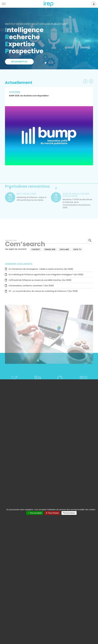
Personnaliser (69, 513)
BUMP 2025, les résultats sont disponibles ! (29, 96)
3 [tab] (53, 63)
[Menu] (4, 4)
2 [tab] (50, 63)
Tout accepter (35, 513)
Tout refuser (52, 513)
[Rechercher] (49, 240)
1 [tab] (46, 63)
